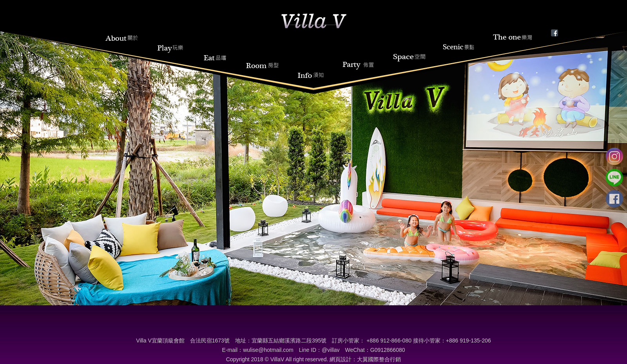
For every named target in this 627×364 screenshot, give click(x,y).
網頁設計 (341, 359)
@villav (331, 350)
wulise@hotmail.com (268, 350)
